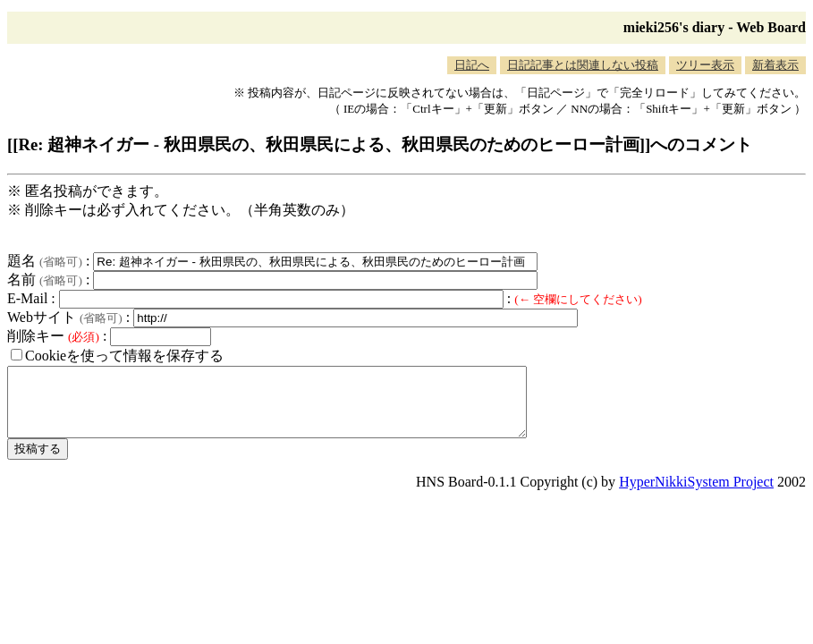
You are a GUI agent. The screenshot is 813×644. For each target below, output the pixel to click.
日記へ (472, 65)
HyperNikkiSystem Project (696, 495)
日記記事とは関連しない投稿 (583, 65)
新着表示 (775, 65)
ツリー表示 (705, 65)
